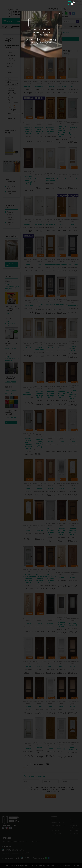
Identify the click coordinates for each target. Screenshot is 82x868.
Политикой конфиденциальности (53, 789)
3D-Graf (10, 63)
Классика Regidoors (12, 106)
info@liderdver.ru (33, 12)
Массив (10, 76)
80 (69, 51)
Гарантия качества (58, 825)
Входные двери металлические (15, 842)
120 (72, 51)
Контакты (51, 27)
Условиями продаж (51, 791)
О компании (75, 27)
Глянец (10, 73)
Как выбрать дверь (12, 193)
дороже (42, 53)
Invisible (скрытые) (11, 59)
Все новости (11, 423)
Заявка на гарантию (11, 218)
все (75, 51)
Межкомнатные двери (12, 46)
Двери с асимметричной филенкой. (12, 358)
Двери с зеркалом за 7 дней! (11, 323)
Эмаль (10, 52)
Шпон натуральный (12, 83)
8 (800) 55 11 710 (57, 9)
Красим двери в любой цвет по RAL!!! (11, 392)
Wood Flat (12, 93)
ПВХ (9, 79)
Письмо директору (11, 213)
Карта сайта (75, 833)
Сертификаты (56, 833)
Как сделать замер (12, 187)
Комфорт (11, 88)
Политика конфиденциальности (46, 865)
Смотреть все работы (11, 264)
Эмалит (10, 67)
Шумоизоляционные (13, 114)
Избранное (38, 27)
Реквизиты (55, 831)
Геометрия (12, 110)
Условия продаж (71, 865)
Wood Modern (11, 97)
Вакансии (74, 831)
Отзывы (73, 823)
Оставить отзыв (10, 224)
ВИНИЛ (10, 70)
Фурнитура (10, 118)
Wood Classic (13, 103)
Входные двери (9, 40)
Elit (9, 100)
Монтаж (62, 27)
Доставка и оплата (20, 27)
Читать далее (10, 313)
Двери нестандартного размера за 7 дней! (12, 287)
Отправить (51, 796)
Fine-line (11, 91)
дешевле (30, 53)
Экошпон (11, 55)
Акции (5, 27)
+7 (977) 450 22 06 (53, 14)
